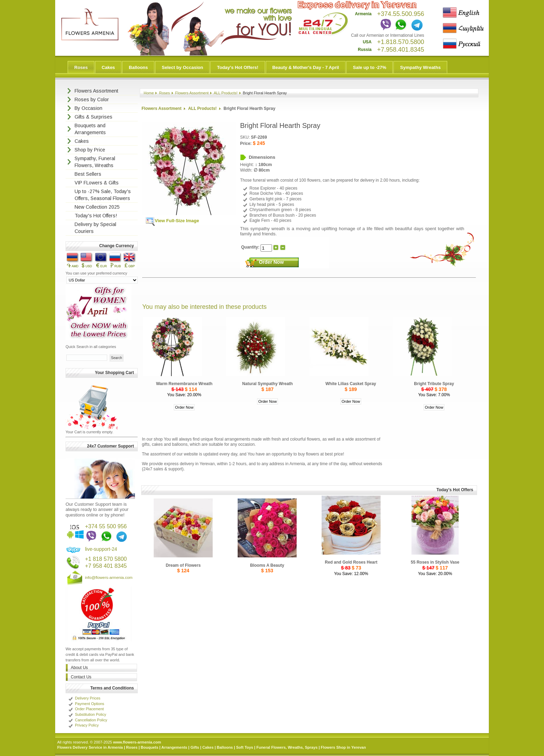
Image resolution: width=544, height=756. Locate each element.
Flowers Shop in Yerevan (343, 747)
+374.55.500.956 (401, 14)
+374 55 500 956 (106, 526)
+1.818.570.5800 (401, 42)
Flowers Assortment (192, 93)
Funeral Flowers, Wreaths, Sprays (287, 747)
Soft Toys (244, 747)
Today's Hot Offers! (237, 67)
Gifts (195, 747)
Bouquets (150, 747)
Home (149, 93)
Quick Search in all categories (91, 347)
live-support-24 (101, 549)
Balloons (138, 67)
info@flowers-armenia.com (109, 577)
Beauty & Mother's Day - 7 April (306, 67)
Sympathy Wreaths (420, 67)
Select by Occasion (182, 67)
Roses (81, 67)
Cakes (108, 67)
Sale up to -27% (369, 67)
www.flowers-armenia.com (137, 742)
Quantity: (251, 247)
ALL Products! (226, 93)
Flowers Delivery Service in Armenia (90, 747)
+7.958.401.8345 (401, 50)
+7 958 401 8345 (106, 566)
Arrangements (174, 747)
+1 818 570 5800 (106, 559)
